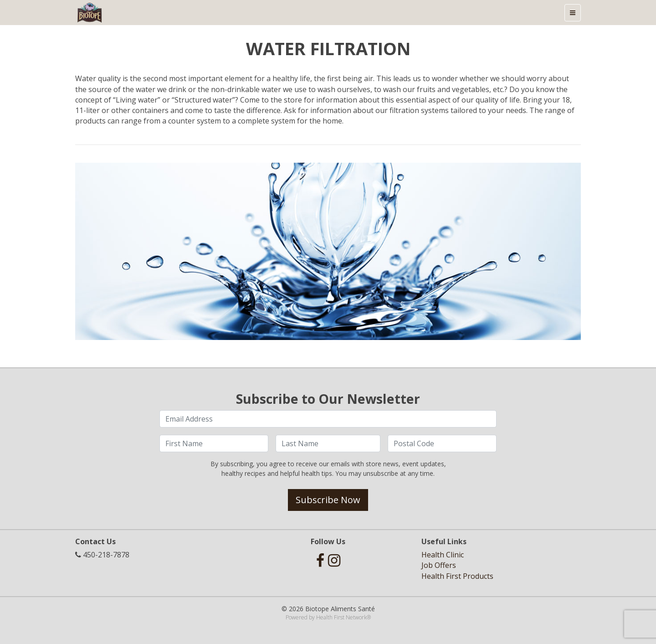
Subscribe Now (328, 500)
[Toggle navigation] (573, 13)
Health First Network (341, 617)
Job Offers (439, 565)
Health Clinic (443, 555)
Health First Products (457, 576)
